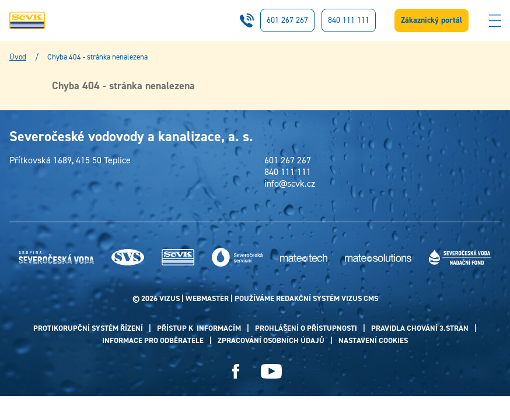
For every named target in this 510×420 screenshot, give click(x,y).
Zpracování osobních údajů (271, 340)
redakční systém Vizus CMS (327, 298)
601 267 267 (287, 20)
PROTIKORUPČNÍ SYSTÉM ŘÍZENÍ (88, 328)
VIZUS (170, 298)
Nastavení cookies (373, 340)
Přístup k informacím (199, 328)
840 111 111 (349, 20)
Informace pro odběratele (153, 340)
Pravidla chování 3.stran (420, 328)
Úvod (18, 57)
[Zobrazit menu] (495, 20)
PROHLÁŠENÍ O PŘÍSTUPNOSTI (306, 328)
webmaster (207, 298)
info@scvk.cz (290, 184)
